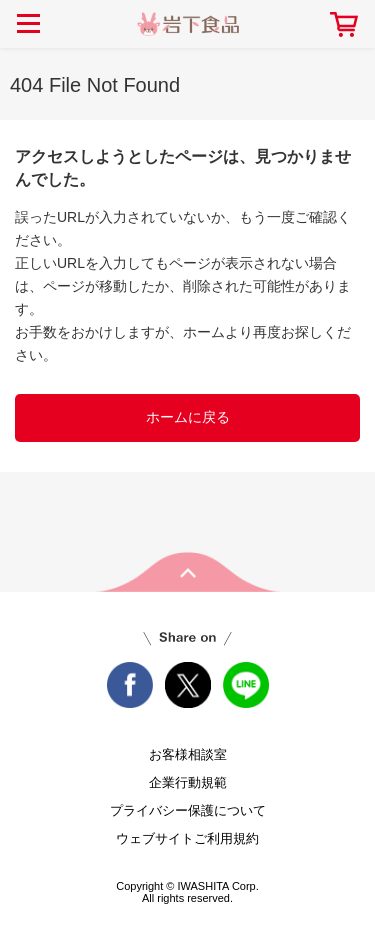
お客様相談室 (188, 754)
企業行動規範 (188, 782)
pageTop (188, 572)
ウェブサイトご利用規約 (187, 838)
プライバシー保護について (188, 810)
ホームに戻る (188, 417)
